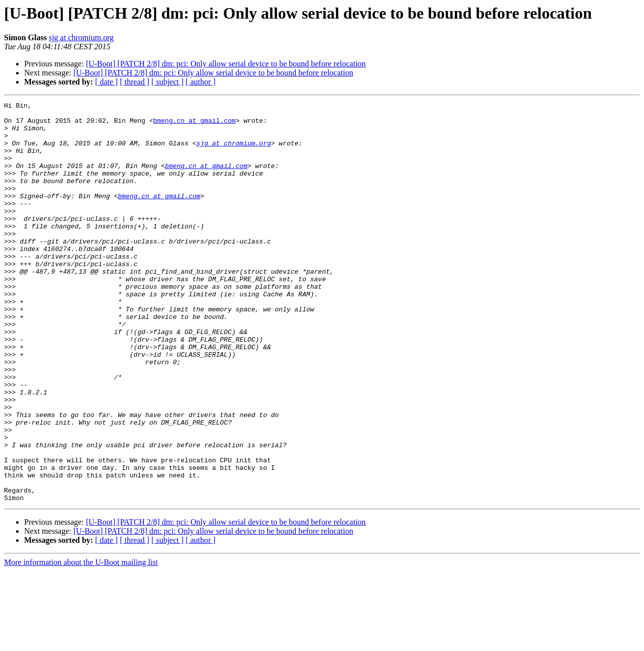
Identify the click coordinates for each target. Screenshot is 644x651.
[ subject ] (168, 82)
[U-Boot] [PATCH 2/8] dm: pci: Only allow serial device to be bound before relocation (226, 64)
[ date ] (106, 82)
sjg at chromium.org (81, 37)
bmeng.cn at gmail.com (194, 125)
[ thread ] (135, 82)
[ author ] (201, 82)
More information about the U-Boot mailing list (81, 642)
